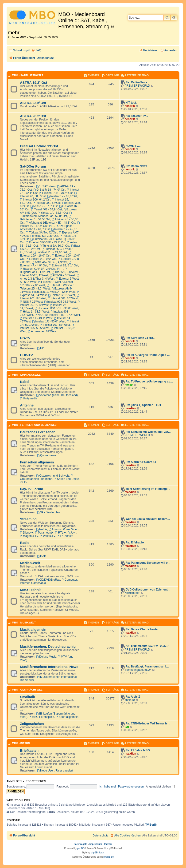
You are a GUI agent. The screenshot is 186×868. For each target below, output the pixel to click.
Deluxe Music (46, 657)
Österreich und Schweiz (53, 476)
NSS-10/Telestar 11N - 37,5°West (57, 315)
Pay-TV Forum (31, 489)
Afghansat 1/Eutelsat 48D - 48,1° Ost (51, 223)
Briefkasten (29, 751)
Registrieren (36, 781)
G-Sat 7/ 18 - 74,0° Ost (49, 190)
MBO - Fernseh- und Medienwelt (35, 425)
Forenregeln (81, 844)
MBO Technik (31, 590)
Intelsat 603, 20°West (63, 298)
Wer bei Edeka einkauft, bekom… (148, 519)
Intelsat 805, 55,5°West (47, 327)
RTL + (60, 533)
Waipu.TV (48, 536)
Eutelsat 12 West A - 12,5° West (54, 292)
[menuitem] (36, 50)
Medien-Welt (30, 563)
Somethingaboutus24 (138, 670)
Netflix (42, 529)
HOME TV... (133, 146)
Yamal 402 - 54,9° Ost (46, 209)
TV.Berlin (151, 825)
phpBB (81, 848)
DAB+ (42, 556)
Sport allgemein (67, 717)
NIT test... (132, 103)
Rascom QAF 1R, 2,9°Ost (38, 269)
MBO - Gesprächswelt (28, 690)
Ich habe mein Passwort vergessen (121, 787)
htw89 (128, 385)
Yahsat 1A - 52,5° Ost (53, 213)
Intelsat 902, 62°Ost (47, 203)
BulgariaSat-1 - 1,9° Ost (44, 271)
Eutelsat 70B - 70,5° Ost (56, 193)
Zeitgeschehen (32, 724)
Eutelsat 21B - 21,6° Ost (50, 252)
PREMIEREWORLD (137, 86)
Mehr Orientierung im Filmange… (148, 489)
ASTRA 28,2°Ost (33, 116)
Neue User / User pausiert (55, 771)
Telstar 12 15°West (62, 295)
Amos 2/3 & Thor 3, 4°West (50, 277)
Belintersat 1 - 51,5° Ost (46, 218)
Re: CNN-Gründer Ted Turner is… (148, 723)
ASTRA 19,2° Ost (34, 83)
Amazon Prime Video (63, 529)
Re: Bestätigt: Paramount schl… (147, 667)
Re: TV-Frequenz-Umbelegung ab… (149, 382)
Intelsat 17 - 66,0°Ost (62, 196)
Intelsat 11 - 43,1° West (36, 318)
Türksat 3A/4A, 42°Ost (42, 233)
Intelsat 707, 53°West (55, 325)
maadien (130, 408)
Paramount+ (44, 533)
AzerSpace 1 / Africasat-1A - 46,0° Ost (48, 228)
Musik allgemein (33, 630)
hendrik (130, 106)
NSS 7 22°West (31, 302)
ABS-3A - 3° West (62, 275)
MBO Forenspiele (41, 717)
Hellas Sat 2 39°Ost (44, 236)
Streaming (28, 519)
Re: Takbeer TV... (137, 116)
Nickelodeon (132, 593)
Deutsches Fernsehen (38, 432)
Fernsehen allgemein (37, 462)
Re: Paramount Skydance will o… (148, 563)
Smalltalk (27, 697)
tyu (127, 727)
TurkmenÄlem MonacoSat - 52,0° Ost (46, 215)
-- (52, 226)
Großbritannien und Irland (47, 478)
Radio (25, 543)
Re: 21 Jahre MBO (138, 750)
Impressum (96, 844)
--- (60, 269)
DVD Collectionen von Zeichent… (148, 590)
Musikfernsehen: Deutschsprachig (48, 647)
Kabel (25, 382)
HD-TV (25, 338)
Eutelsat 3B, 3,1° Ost (64, 265)
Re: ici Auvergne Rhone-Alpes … (147, 355)
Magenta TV (29, 536)
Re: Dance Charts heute (141, 629)
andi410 (130, 700)
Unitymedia (29, 398)
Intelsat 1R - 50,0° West (49, 321)
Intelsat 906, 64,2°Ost (35, 200)
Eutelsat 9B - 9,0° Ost (41, 259)
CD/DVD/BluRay (48, 580)
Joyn (72, 533)
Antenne (27, 405)
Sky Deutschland (49, 512)
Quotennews (47, 455)
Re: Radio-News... (137, 82)
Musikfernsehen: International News (49, 667)
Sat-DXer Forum (33, 166)
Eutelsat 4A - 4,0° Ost (46, 264)
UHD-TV (26, 355)
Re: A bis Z (133, 697)
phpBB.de (108, 857)
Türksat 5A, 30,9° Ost (55, 246)
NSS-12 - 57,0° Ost (44, 206)
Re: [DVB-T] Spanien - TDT (143, 405)
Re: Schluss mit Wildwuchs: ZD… (148, 432)
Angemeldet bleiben (160, 787)
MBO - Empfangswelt (27, 375)
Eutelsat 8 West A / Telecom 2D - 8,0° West (47, 287)
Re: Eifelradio (135, 542)
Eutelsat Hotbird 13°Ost (39, 146)
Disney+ (27, 533)
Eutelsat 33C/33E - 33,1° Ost (46, 242)
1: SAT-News (46, 186)
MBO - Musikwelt (24, 623)
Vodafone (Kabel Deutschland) (57, 395)
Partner (108, 844)
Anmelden (14, 781)
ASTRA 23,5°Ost (33, 103)
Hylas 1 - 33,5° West (34, 312)
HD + (42, 348)
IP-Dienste (65, 536)
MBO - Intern (21, 743)
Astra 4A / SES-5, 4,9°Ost (50, 262)
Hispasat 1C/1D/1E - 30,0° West (56, 308)
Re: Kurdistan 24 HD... (140, 338)
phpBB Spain (97, 853)
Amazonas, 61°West (42, 331)
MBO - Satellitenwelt (28, 75)
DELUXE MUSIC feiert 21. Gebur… (148, 646)
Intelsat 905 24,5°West (60, 302)
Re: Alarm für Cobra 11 (141, 462)
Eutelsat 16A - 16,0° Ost (46, 254)
